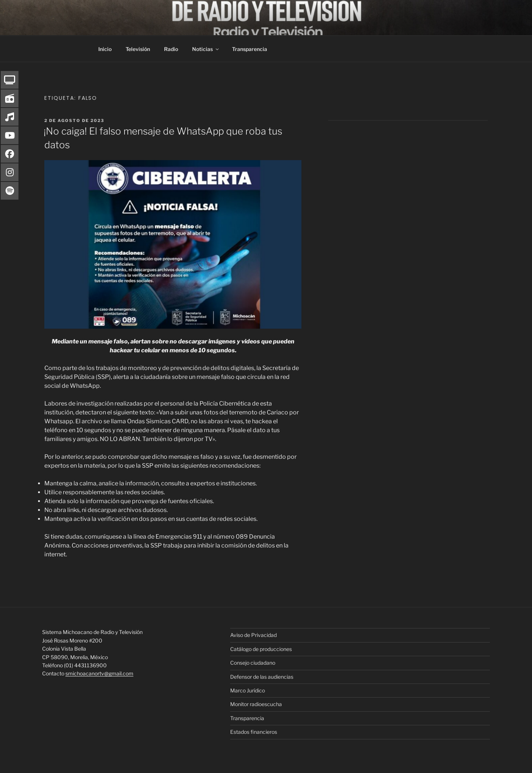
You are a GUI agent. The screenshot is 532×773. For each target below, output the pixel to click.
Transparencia (250, 49)
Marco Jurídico (248, 690)
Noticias (206, 49)
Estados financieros (254, 732)
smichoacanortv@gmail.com (99, 673)
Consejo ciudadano (253, 663)
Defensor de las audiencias (262, 677)
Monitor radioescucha (256, 704)
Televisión (138, 49)
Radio (171, 49)
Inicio (105, 49)
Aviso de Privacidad (253, 635)
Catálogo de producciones (261, 649)
